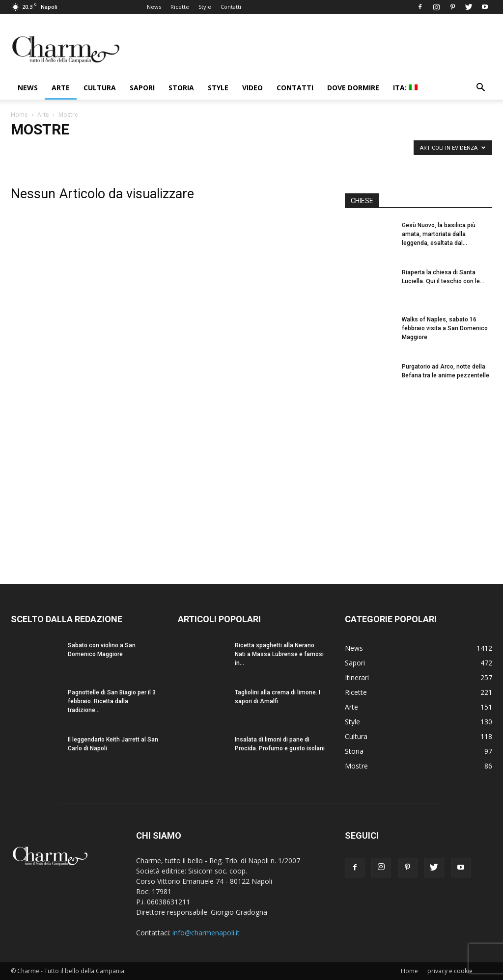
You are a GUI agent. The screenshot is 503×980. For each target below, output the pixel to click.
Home (19, 115)
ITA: (405, 88)
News (154, 7)
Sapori (142, 88)
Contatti (231, 7)
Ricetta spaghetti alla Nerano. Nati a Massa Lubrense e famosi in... (279, 654)
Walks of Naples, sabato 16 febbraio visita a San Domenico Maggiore (445, 328)
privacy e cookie (450, 971)
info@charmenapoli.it (206, 933)
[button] (480, 89)
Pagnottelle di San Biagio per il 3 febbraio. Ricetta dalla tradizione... (112, 701)
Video (252, 88)
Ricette (180, 7)
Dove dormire (353, 88)
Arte (61, 88)
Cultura (100, 88)
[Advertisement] (419, 481)
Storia (181, 88)
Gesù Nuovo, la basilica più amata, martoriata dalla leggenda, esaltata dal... (439, 234)
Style (205, 7)
